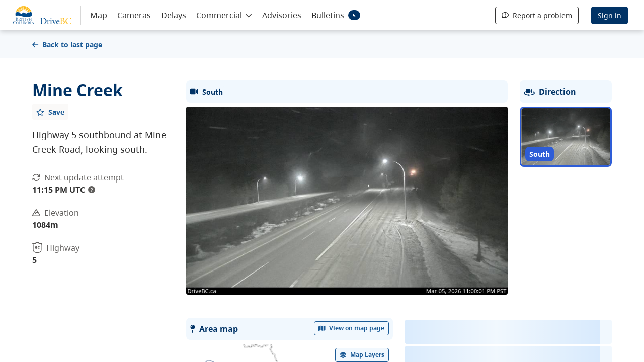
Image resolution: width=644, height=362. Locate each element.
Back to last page (67, 44)
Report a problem (537, 15)
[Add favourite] (50, 112)
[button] (224, 15)
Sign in (610, 15)
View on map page (352, 328)
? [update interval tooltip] (92, 190)
